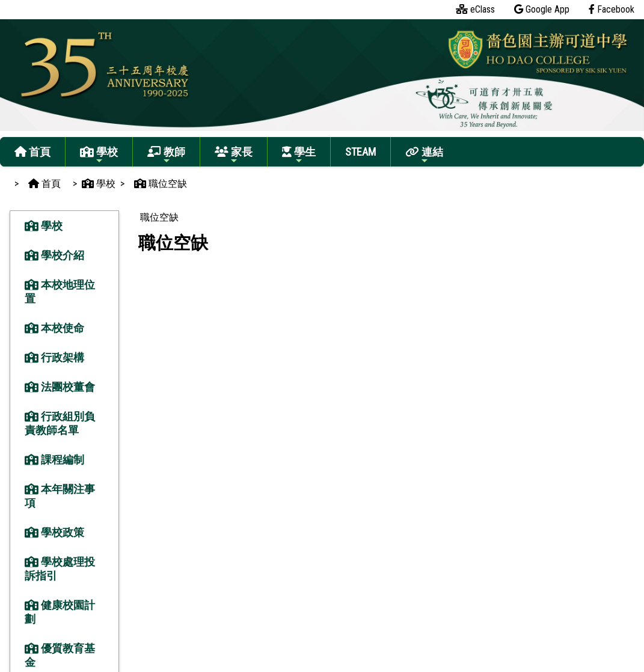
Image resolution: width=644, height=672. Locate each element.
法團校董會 (60, 387)
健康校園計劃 (60, 612)
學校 (99, 155)
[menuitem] (159, 218)
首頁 (32, 152)
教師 (166, 155)
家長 (234, 155)
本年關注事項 (60, 496)
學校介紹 (54, 255)
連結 (424, 155)
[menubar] (159, 218)
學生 (299, 155)
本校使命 (54, 328)
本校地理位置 (60, 292)
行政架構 (54, 357)
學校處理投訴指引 (60, 569)
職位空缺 (159, 217)
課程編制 (54, 460)
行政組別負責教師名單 (60, 423)
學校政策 (54, 532)
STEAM (360, 152)
